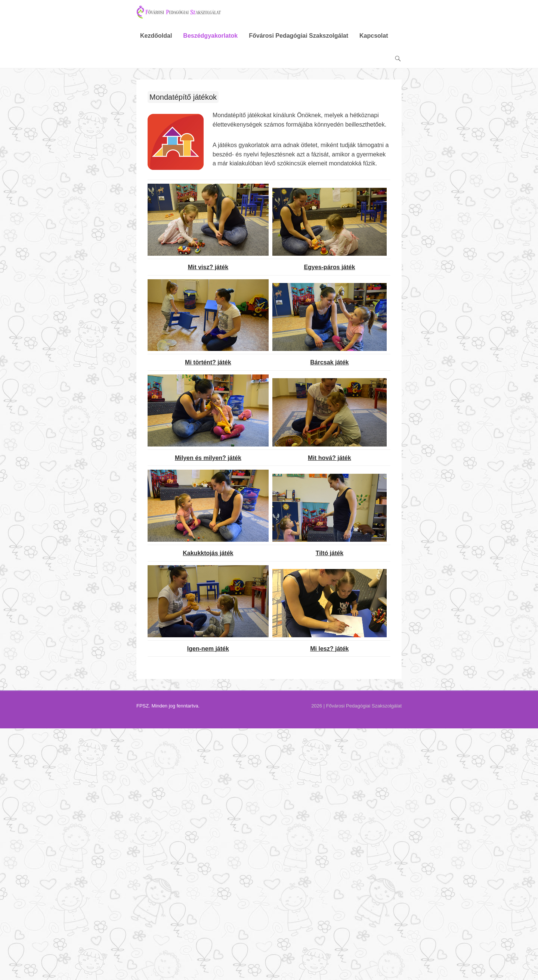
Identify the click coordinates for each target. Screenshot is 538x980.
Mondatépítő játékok (183, 103)
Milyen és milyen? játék (208, 464)
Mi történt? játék (208, 369)
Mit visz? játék (208, 273)
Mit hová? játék (330, 464)
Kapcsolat (374, 42)
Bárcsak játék (329, 369)
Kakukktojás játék (208, 559)
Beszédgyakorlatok (210, 42)
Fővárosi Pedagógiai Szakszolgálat (299, 42)
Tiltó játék (330, 559)
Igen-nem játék (208, 655)
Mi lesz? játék (329, 655)
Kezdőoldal (156, 42)
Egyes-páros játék (329, 273)
